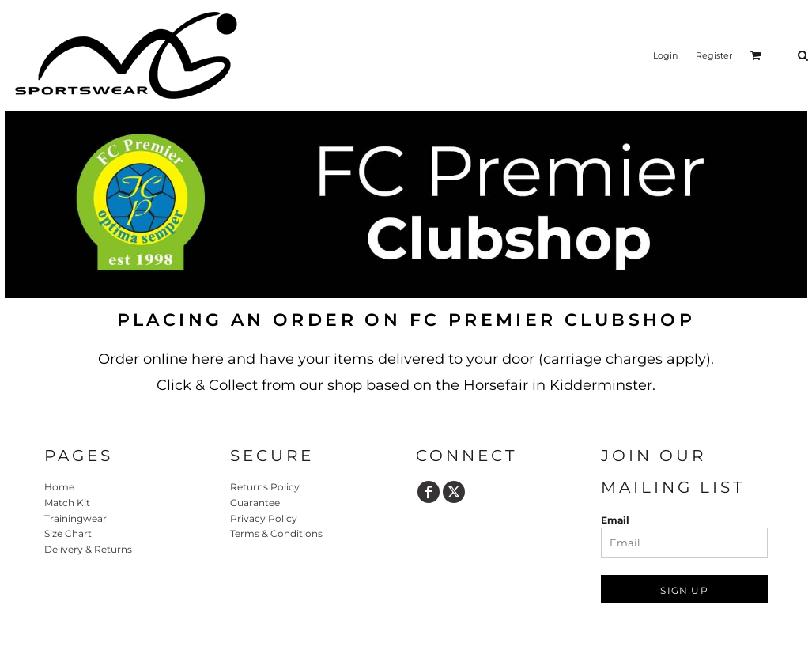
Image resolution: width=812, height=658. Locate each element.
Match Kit (67, 503)
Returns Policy (265, 487)
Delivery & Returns (88, 549)
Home (59, 487)
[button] (756, 55)
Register (714, 55)
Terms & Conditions (276, 533)
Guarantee (255, 503)
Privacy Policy (264, 518)
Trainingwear (76, 518)
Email (615, 520)
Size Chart (68, 533)
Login (665, 55)
